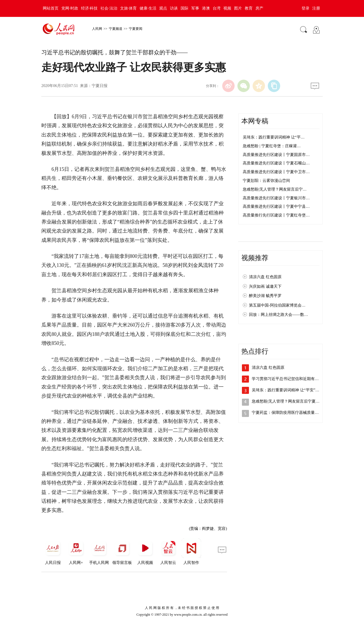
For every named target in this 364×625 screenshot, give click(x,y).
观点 (163, 8)
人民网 (97, 29)
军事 (195, 8)
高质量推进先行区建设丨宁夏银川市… (276, 198)
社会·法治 (109, 8)
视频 (227, 8)
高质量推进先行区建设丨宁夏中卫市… (276, 172)
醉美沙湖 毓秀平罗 (265, 296)
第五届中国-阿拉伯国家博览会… (277, 305)
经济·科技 (89, 8)
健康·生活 (148, 8)
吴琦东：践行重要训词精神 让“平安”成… (287, 390)
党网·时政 (70, 8)
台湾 (217, 8)
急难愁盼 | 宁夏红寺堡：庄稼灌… (272, 146)
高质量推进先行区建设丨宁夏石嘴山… (276, 163)
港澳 (206, 8)
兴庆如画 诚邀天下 (265, 286)
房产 (259, 8)
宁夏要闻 (136, 29)
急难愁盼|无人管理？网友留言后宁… (275, 189)
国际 (185, 8)
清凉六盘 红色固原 (265, 277)
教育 (249, 8)
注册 (316, 8)
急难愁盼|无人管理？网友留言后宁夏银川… (290, 401)
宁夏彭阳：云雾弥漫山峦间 (266, 181)
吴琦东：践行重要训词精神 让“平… (274, 137)
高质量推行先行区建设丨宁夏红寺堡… (276, 215)
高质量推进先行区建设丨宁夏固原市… (276, 155)
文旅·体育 (129, 8)
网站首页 (51, 8)
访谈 (174, 8)
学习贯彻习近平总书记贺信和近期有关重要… (291, 379)
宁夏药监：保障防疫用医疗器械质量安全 (287, 413)
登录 (305, 8)
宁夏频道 (116, 29)
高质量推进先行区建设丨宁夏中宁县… (276, 207)
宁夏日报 (100, 86)
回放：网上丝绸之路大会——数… (278, 315)
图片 (238, 8)
